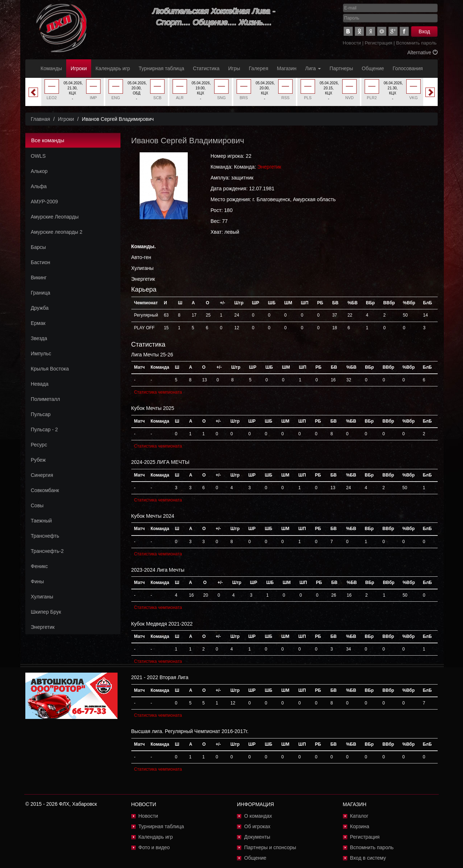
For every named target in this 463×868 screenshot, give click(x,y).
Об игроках (257, 826)
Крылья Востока (50, 369)
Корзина (360, 826)
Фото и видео (154, 847)
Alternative (422, 52)
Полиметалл (45, 399)
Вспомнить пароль (416, 43)
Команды (51, 68)
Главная (40, 119)
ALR (180, 98)
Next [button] (430, 92)
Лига (313, 68)
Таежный (41, 521)
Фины (37, 581)
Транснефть (45, 536)
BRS (244, 98)
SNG (221, 98)
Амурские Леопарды (55, 217)
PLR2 (372, 98)
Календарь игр (113, 68)
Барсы (38, 247)
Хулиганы (42, 597)
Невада (40, 384)
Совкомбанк (45, 490)
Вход (424, 31)
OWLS (38, 156)
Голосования (408, 68)
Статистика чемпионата (158, 392)
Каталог (359, 816)
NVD (350, 98)
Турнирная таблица (161, 68)
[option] (73, 92)
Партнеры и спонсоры (270, 847)
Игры (234, 68)
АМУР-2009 (44, 202)
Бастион (41, 262)
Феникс (39, 566)
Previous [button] (33, 92)
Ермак (38, 323)
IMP (93, 98)
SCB (158, 98)
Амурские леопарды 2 (57, 232)
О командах (258, 816)
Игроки (79, 68)
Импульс (41, 353)
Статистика (206, 68)
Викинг (39, 278)
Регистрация (378, 43)
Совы (37, 505)
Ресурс (39, 445)
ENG (116, 98)
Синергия (42, 475)
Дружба (40, 308)
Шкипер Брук (46, 612)
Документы (257, 837)
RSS (286, 98)
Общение (373, 68)
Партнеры (341, 68)
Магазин (287, 68)
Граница (41, 293)
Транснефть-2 (47, 551)
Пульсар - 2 (44, 429)
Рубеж (38, 460)
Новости (352, 43)
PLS (308, 98)
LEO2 (52, 98)
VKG (414, 98)
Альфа (39, 186)
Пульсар (41, 414)
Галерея (259, 68)
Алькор (39, 171)
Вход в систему (368, 858)
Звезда (39, 338)
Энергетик (43, 627)
